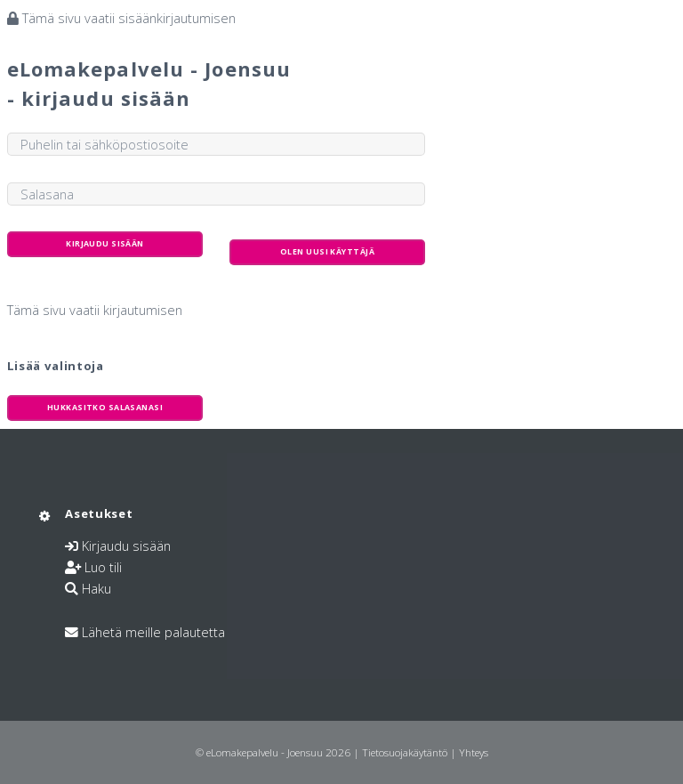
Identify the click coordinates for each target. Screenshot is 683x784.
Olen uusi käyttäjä (327, 252)
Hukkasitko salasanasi (105, 408)
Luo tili (103, 567)
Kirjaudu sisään (126, 546)
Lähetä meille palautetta (153, 632)
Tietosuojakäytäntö (405, 752)
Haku (96, 588)
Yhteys (474, 752)
